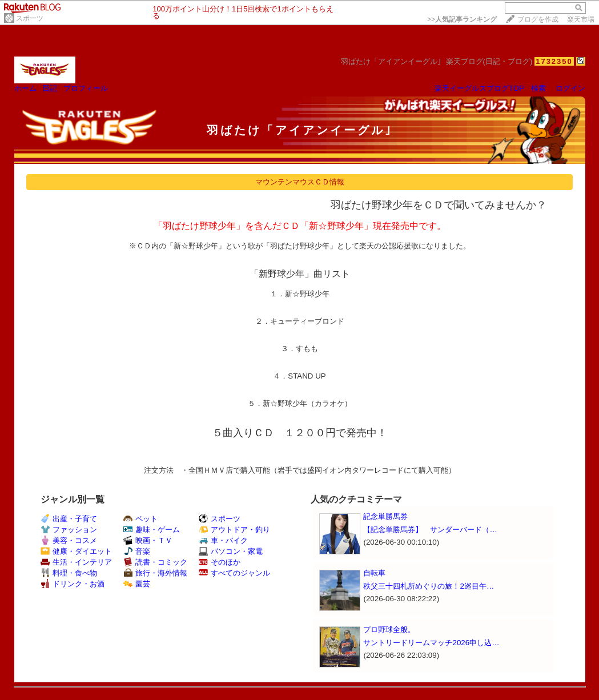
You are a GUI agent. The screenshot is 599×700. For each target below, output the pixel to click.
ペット (140, 519)
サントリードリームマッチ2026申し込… (431, 643)
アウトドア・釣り (234, 530)
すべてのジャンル (234, 573)
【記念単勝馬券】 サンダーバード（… (430, 530)
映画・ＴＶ (148, 540)
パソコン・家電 (231, 551)
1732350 (554, 61)
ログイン (570, 88)
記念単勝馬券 (385, 516)
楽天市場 (581, 19)
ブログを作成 (538, 19)
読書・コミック (155, 562)
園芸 (137, 584)
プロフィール (86, 88)
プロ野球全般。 (389, 629)
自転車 (374, 573)
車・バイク (223, 540)
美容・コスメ (69, 540)
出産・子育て (69, 519)
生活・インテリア (76, 562)
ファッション (69, 530)
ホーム (25, 88)
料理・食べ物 (69, 573)
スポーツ (30, 18)
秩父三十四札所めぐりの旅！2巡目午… (429, 586)
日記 (50, 88)
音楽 (137, 551)
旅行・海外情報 (155, 573)
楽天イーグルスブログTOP (479, 88)
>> (462, 19)
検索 (538, 88)
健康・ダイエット (76, 551)
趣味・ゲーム (152, 530)
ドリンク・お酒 (73, 584)
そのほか (220, 562)
